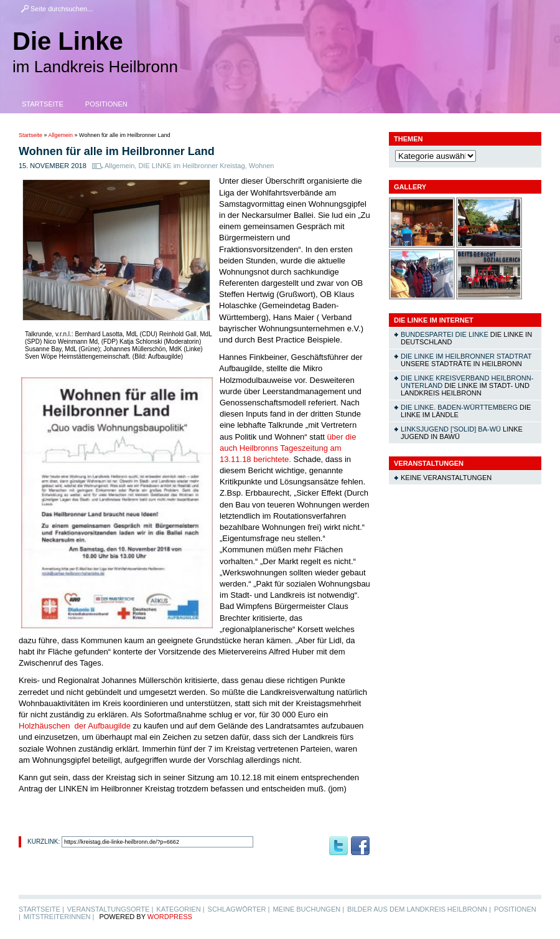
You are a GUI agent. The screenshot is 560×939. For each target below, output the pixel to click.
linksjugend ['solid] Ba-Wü (451, 429)
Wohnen (262, 166)
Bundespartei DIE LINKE (445, 334)
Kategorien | (180, 909)
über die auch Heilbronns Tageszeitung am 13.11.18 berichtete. (288, 448)
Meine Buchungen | (308, 909)
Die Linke (68, 41)
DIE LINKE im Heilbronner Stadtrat (466, 356)
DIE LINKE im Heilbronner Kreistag (191, 166)
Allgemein (61, 135)
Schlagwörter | (239, 909)
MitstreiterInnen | (59, 917)
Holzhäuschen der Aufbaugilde (75, 726)
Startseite (43, 104)
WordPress (170, 917)
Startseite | (41, 909)
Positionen (106, 104)
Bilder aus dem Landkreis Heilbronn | (419, 909)
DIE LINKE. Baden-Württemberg (459, 407)
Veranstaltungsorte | (110, 909)
